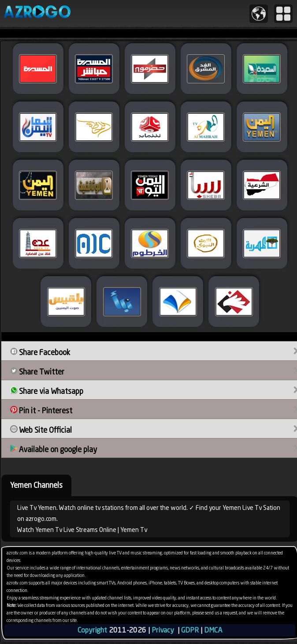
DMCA (213, 630)
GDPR (190, 630)
